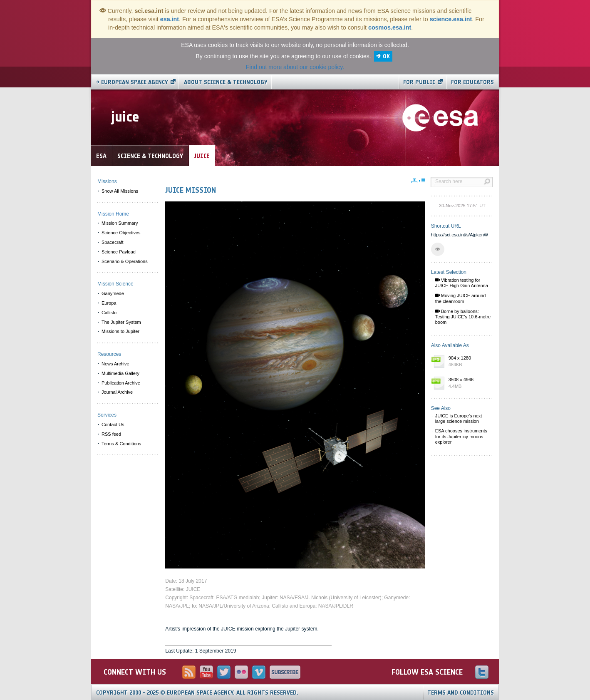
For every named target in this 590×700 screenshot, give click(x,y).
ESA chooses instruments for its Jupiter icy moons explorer (461, 436)
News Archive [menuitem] (115, 364)
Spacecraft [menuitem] (113, 242)
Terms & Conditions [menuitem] (121, 444)
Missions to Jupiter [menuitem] (120, 331)
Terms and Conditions (461, 693)
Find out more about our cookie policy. (295, 67)
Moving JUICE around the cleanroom (461, 298)
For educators (472, 82)
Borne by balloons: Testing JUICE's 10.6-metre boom (463, 317)
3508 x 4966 (469, 383)
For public (419, 82)
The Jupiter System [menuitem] (121, 322)
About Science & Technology (226, 82)
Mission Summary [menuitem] (120, 223)
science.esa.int (451, 19)
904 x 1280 (469, 362)
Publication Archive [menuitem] (121, 383)
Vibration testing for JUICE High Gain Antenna (462, 283)
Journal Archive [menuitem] (117, 392)
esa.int (170, 19)
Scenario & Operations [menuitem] (125, 261)
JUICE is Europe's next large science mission (459, 418)
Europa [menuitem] (109, 303)
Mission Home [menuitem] (113, 214)
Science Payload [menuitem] (119, 252)
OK (386, 56)
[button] (438, 249)
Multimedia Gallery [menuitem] (120, 373)
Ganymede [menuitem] (113, 293)
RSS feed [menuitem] (111, 434)
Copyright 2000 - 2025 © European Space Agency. (197, 693)
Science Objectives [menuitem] (121, 233)
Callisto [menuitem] (109, 313)
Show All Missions (120, 191)
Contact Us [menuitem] (113, 424)
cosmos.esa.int (390, 27)
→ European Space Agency (132, 82)
